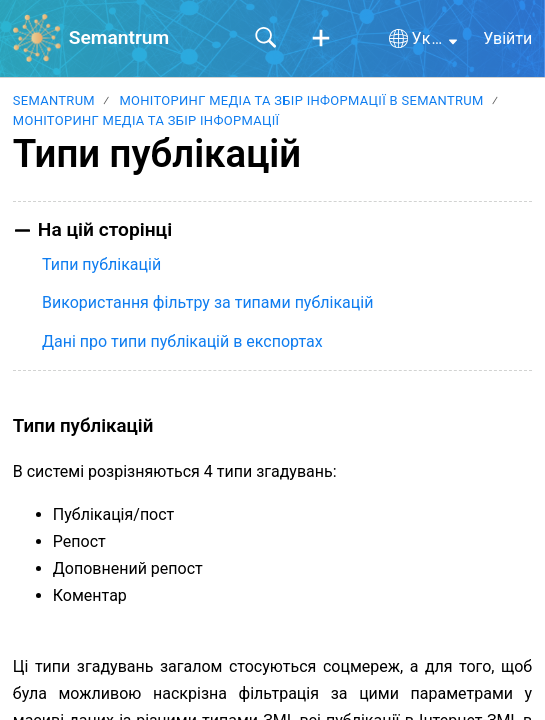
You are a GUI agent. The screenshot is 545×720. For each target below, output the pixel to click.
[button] (321, 39)
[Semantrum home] (37, 38)
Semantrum (54, 100)
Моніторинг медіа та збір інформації (146, 120)
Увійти (507, 38)
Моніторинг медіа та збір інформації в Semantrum (301, 100)
